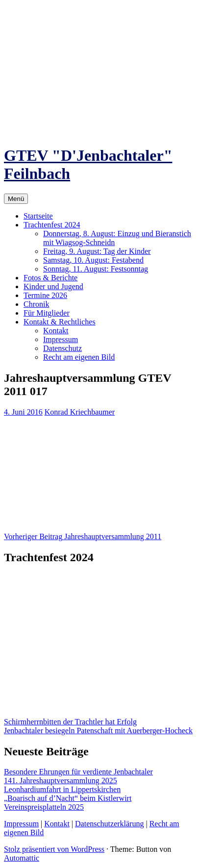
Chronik (36, 304)
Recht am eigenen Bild (79, 357)
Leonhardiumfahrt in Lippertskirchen (62, 789)
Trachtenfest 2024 (52, 225)
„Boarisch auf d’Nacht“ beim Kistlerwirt (68, 798)
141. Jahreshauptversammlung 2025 (61, 781)
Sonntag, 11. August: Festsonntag (96, 269)
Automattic (22, 858)
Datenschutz (62, 348)
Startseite (38, 216)
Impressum (61, 339)
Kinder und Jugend (53, 286)
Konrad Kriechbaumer (80, 412)
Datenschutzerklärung (109, 824)
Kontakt (56, 331)
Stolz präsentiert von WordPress (54, 849)
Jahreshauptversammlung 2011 (83, 536)
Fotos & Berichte (50, 278)
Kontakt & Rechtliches (60, 322)
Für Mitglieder (47, 313)
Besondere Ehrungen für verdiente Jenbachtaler (78, 772)
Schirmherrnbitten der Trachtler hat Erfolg (70, 722)
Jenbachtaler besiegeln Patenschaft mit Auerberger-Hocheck (98, 731)
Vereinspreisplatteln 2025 (44, 807)
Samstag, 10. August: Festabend (93, 260)
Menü (16, 199)
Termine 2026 (45, 295)
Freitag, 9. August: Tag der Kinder (97, 251)
